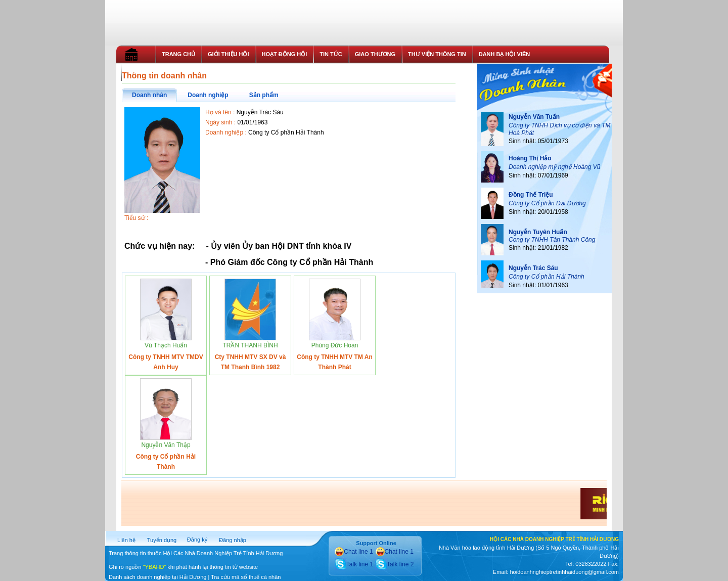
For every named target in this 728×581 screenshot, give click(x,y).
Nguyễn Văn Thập (166, 445)
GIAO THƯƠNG (375, 54)
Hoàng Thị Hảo (530, 158)
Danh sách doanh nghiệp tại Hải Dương (157, 577)
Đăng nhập (233, 540)
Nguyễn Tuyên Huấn (538, 232)
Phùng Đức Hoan (335, 345)
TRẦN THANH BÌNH (250, 345)
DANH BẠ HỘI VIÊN (505, 54)
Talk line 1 (354, 564)
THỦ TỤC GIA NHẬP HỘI (160, 72)
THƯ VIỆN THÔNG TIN (437, 54)
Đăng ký (197, 540)
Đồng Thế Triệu (531, 195)
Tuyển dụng (162, 540)
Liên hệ (126, 540)
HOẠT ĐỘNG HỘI (285, 54)
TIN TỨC (331, 54)
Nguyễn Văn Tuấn (534, 117)
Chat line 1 (354, 552)
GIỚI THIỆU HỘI (228, 54)
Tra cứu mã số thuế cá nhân (246, 577)
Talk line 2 (394, 564)
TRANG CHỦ (178, 54)
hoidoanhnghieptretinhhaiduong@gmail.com (564, 572)
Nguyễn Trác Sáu (533, 268)
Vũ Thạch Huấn (166, 345)
